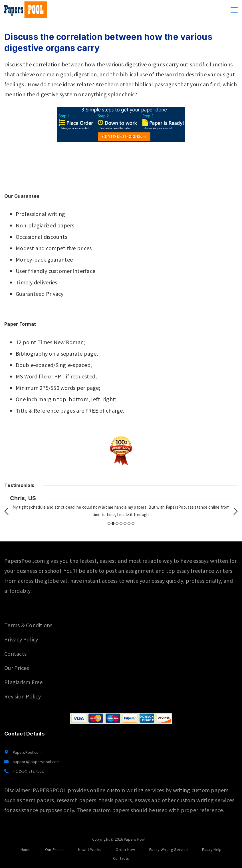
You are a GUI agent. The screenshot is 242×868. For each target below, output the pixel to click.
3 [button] (117, 523)
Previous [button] (6, 511)
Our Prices (17, 668)
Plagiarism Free (23, 682)
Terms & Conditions (28, 625)
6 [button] (129, 523)
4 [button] (121, 523)
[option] (121, 506)
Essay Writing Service (169, 849)
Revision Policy (23, 696)
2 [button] (113, 523)
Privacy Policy (21, 639)
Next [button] (236, 511)
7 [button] (133, 523)
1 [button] (109, 523)
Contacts (15, 654)
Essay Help (212, 849)
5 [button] (125, 523)
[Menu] (234, 10)
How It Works (90, 849)
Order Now (125, 849)
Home (26, 849)
